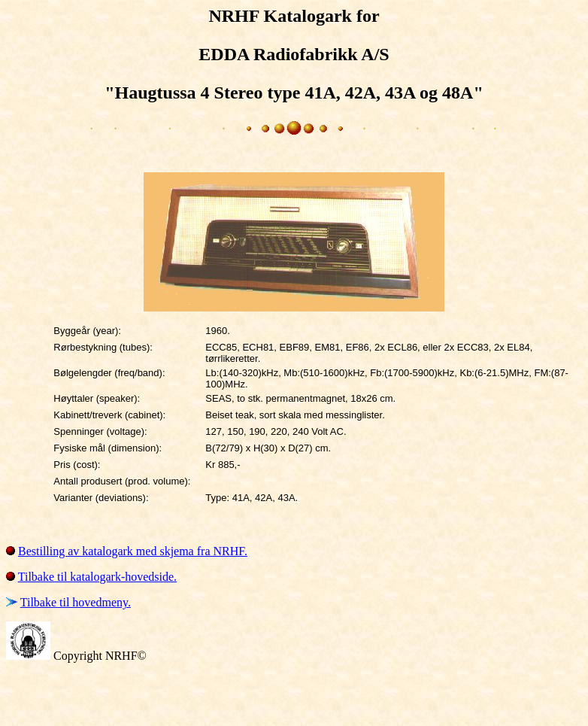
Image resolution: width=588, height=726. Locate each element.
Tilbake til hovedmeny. (76, 602)
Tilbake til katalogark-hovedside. (97, 577)
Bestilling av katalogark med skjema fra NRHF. (133, 551)
